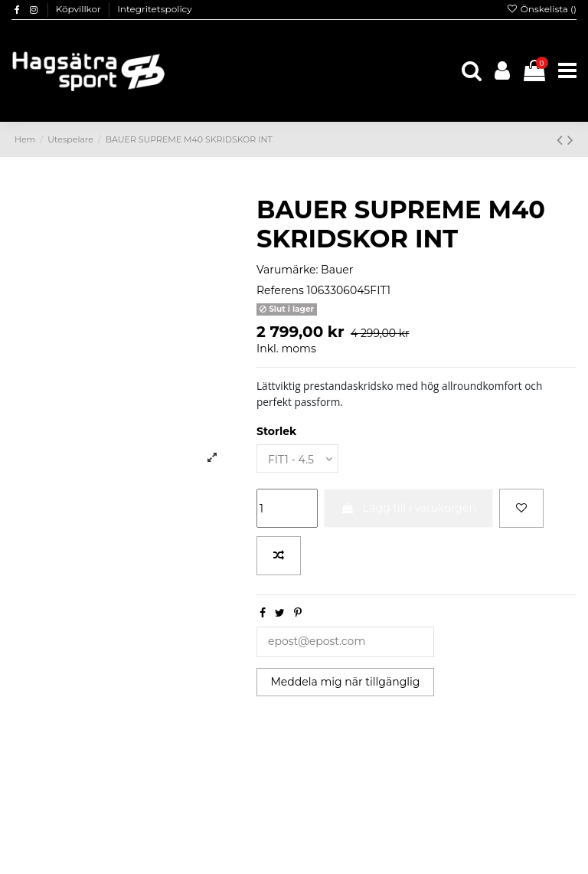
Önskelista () (541, 9)
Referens (280, 290)
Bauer (337, 270)
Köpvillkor (80, 9)
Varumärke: (287, 270)
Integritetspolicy (155, 9)
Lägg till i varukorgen (408, 508)
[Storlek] (297, 458)
